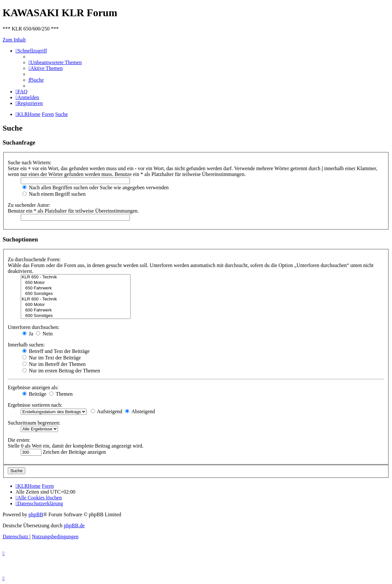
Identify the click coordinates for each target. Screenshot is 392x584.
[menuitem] (55, 62)
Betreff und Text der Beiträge (56, 351)
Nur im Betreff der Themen (54, 364)
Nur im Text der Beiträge (52, 358)
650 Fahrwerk (76, 288)
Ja (28, 334)
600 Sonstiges (76, 316)
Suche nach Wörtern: (30, 163)
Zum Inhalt (14, 40)
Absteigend (140, 411)
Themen (61, 394)
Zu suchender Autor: (29, 205)
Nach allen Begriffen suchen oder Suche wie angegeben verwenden (96, 187)
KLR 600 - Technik (76, 299)
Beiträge (34, 394)
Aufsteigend (106, 411)
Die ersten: (19, 440)
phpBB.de (74, 526)
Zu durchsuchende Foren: (34, 259)
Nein (44, 334)
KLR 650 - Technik (76, 277)
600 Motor (76, 305)
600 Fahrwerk (76, 310)
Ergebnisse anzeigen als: (33, 387)
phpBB (36, 514)
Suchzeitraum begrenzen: (34, 423)
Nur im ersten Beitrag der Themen (61, 371)
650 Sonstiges (76, 294)
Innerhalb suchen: (26, 345)
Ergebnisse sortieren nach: (35, 405)
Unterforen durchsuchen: (34, 327)
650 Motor (76, 283)
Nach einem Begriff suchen (54, 194)
